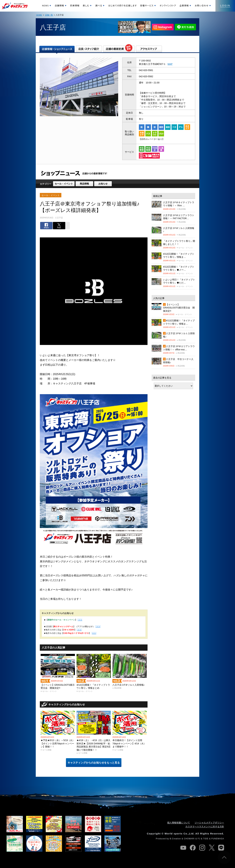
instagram (202, 848)
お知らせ (103, 184)
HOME (39, 15)
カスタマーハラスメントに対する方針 (205, 826)
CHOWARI (189, 839)
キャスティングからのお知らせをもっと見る (94, 763)
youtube (183, 848)
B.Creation (175, 839)
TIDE (206, 839)
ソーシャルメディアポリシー (209, 823)
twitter (212, 848)
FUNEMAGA (218, 839)
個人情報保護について (179, 823)
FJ (199, 839)
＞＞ (98, 627)
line (221, 848)
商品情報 (84, 184)
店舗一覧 (49, 15)
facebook (193, 848)
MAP (170, 64)
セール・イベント (64, 184)
